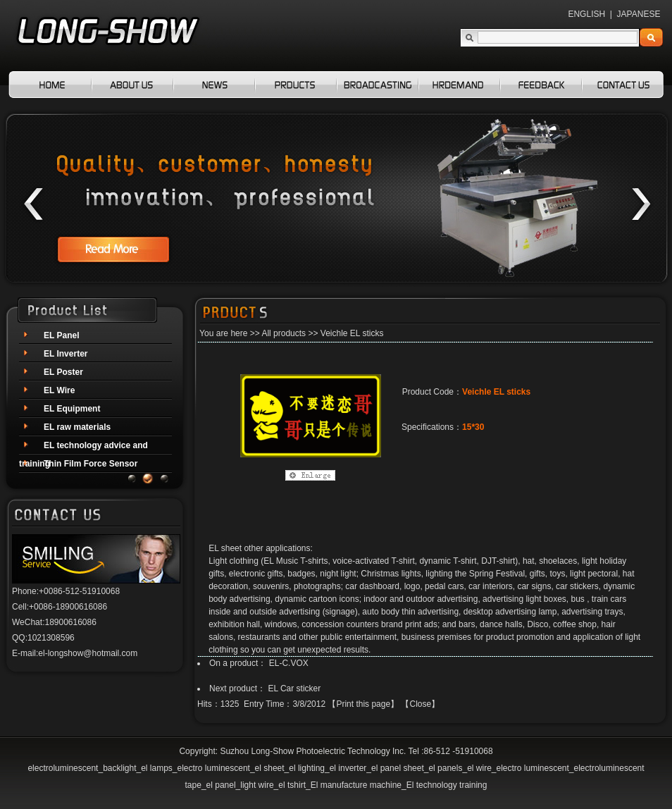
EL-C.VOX (289, 663)
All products (284, 333)
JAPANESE (639, 14)
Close (420, 704)
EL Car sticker (294, 688)
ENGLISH (586, 14)
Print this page (363, 704)
